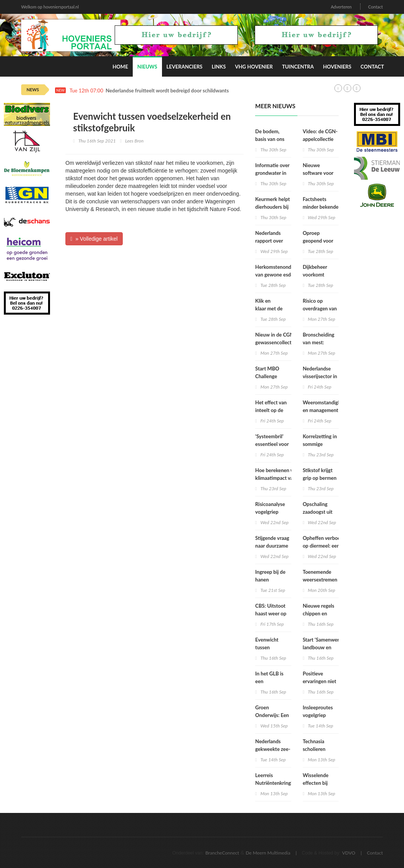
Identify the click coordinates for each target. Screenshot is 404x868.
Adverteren (341, 7)
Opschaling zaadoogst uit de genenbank (318, 512)
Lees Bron (134, 141)
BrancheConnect (222, 853)
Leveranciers (185, 67)
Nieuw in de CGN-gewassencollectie (275, 338)
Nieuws (147, 67)
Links (219, 67)
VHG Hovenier (254, 67)
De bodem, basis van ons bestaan (270, 139)
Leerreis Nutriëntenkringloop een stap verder (278, 783)
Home (120, 67)
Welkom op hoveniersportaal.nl (50, 7)
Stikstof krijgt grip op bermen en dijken (320, 478)
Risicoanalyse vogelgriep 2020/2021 (270, 512)
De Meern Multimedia (268, 853)
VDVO (349, 853)
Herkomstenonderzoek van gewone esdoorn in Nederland (281, 275)
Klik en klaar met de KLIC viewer (269, 308)
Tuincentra (298, 67)
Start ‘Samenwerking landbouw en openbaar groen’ (326, 647)
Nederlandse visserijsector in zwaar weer (320, 376)
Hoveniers (337, 67)
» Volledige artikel (94, 239)
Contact (376, 7)
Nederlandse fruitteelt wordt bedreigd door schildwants (167, 91)
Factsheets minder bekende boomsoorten (321, 207)
